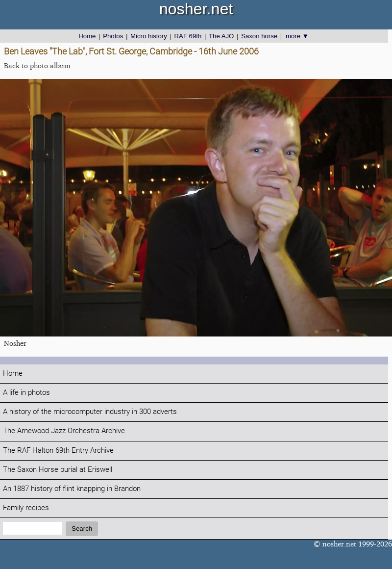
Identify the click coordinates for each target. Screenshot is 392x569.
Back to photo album (37, 65)
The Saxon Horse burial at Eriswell (58, 470)
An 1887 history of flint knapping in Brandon (72, 489)
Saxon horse (259, 36)
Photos (113, 36)
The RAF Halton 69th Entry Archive (58, 451)
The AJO (221, 36)
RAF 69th (188, 36)
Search (82, 529)
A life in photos (26, 393)
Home (87, 36)
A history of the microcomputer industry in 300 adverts (90, 412)
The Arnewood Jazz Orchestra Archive (64, 431)
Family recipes (26, 508)
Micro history (149, 36)
